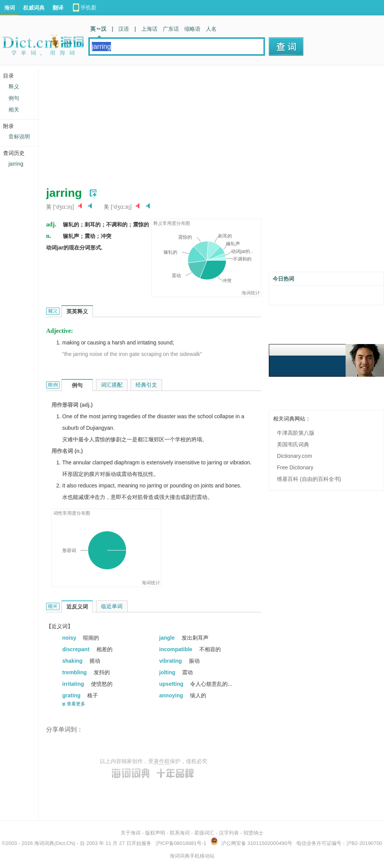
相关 (14, 110)
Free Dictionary (295, 467)
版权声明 (155, 833)
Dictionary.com (295, 456)
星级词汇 (204, 833)
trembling (75, 672)
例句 (14, 98)
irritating (74, 684)
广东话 (171, 29)
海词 (10, 8)
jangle (168, 638)
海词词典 (44, 843)
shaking (73, 661)
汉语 (124, 29)
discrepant (77, 649)
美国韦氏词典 (293, 444)
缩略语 (192, 29)
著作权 (162, 761)
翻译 (58, 8)
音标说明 (19, 136)
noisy (70, 638)
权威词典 (34, 8)
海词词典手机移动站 (192, 856)
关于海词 (131, 833)
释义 (14, 86)
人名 (211, 29)
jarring (16, 164)
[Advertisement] (156, 123)
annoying (172, 695)
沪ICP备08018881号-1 (181, 843)
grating (72, 695)
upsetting (172, 684)
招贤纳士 (253, 833)
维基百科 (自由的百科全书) (309, 479)
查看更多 (76, 704)
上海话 (149, 29)
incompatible (177, 649)
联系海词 (180, 833)
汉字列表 (229, 833)
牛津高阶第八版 (296, 433)
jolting (168, 672)
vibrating (171, 661)
